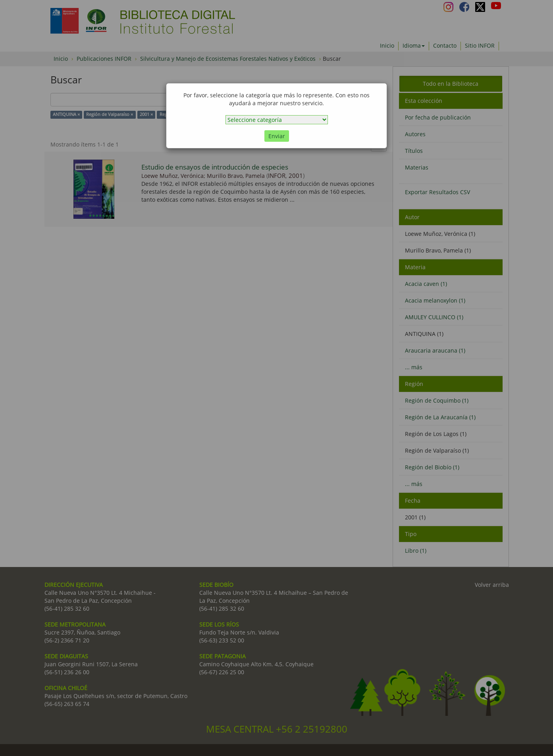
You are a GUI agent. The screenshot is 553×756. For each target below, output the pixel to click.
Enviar (277, 136)
